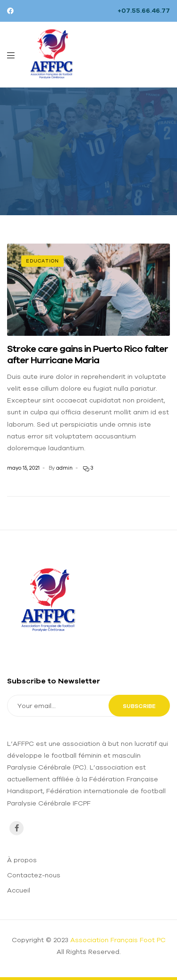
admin (64, 468)
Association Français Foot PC (118, 940)
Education (42, 261)
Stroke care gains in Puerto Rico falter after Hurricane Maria (88, 354)
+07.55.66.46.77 (144, 10)
